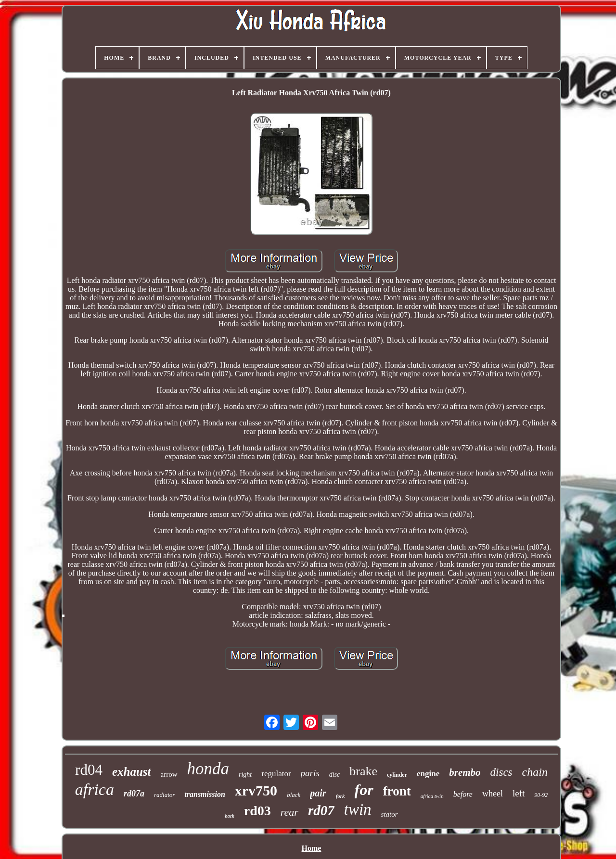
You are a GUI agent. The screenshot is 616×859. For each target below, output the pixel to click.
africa (95, 789)
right (245, 775)
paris (310, 773)
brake (363, 771)
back (229, 816)
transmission (205, 794)
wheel (493, 794)
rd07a (134, 794)
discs (501, 772)
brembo (465, 772)
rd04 (89, 770)
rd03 (257, 811)
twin (358, 809)
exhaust (132, 772)
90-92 (541, 795)
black (294, 795)
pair (318, 793)
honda (208, 769)
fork (340, 796)
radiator (164, 795)
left (519, 793)
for (364, 790)
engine (428, 774)
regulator (276, 774)
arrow (169, 774)
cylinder (397, 775)
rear (289, 812)
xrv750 (256, 790)
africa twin (432, 796)
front (397, 791)
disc (335, 775)
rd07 (321, 810)
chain (535, 772)
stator (390, 814)
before (463, 794)
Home (312, 848)
